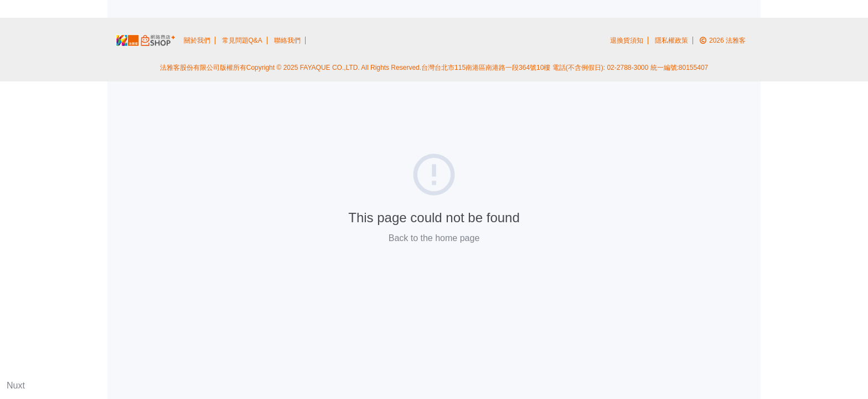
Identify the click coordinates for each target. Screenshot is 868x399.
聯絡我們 (287, 40)
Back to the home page (434, 238)
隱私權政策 (671, 40)
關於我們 (197, 40)
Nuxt (16, 385)
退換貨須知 (627, 40)
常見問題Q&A (242, 40)
